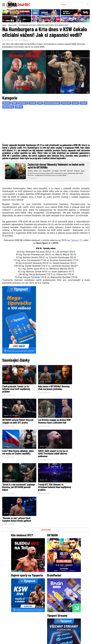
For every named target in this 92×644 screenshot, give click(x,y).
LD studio (79, 641)
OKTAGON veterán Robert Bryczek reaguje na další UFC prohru (75, 387)
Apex (84, 171)
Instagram (55, 608)
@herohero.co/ (26, 600)
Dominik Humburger (55, 103)
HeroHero (38, 624)
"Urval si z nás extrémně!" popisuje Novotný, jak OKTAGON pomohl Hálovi (14, 448)
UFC (41, 171)
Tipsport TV (76, 242)
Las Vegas (56, 171)
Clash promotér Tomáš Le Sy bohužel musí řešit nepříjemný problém (16, 387)
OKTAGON (42, 380)
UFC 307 (71, 171)
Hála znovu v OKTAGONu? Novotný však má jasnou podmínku (44, 387)
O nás (29, 624)
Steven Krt (70, 103)
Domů (4, 25)
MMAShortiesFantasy (55, 624)
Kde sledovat (17, 107)
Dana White (48, 171)
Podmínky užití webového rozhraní (21, 641)
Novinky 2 (24, 103)
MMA (15, 103)
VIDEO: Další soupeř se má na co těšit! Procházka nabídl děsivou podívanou (75, 417)
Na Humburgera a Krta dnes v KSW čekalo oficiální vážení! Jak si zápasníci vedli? (43, 25)
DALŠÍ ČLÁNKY (46, 459)
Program (78, 171)
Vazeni (79, 103)
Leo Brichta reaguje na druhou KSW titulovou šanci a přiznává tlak (16, 417)
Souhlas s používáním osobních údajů (57, 641)
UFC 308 (64, 171)
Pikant (11, 380)
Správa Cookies (39, 641)
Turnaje (34, 103)
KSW (15, 25)
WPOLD (27, 40)
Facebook (38, 608)
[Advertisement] (46, 127)
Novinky (11, 25)
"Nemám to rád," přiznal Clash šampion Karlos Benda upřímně (75, 448)
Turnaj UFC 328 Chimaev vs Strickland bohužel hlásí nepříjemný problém (45, 448)
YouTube (71, 608)
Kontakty (70, 620)
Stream (6, 107)
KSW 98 (28, 107)
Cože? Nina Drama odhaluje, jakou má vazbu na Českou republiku (45, 417)
